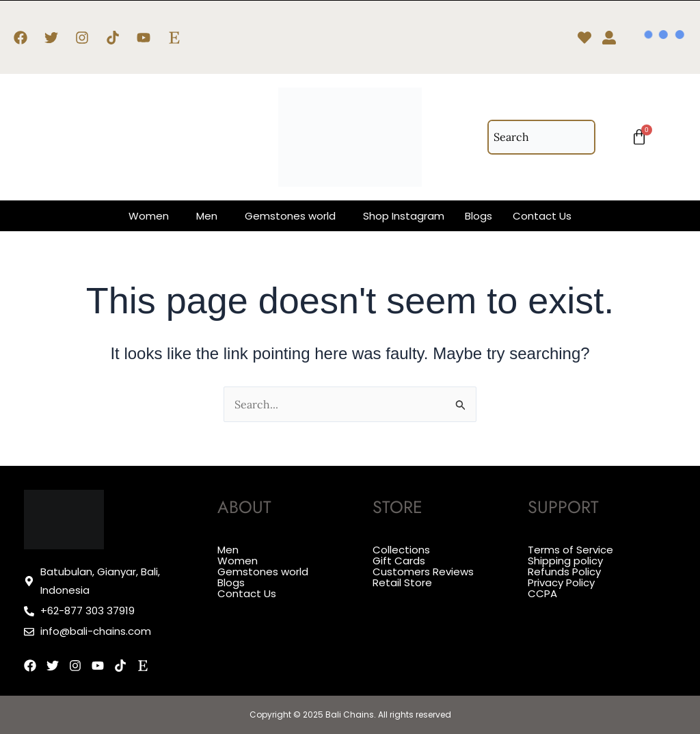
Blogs (479, 216)
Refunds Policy (564, 570)
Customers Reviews (423, 570)
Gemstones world (290, 216)
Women (149, 216)
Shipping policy (565, 560)
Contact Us (542, 216)
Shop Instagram (404, 216)
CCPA (542, 591)
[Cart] (639, 137)
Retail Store (402, 580)
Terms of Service (570, 550)
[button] (152, 216)
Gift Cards (399, 560)
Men (207, 216)
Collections (401, 550)
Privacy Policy (561, 580)
